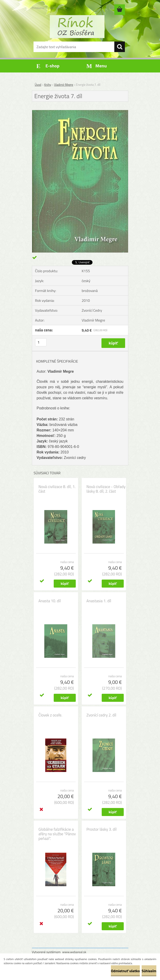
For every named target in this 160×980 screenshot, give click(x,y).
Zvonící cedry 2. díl (101, 715)
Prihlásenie (38, 8)
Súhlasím (149, 971)
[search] (120, 47)
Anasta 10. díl (50, 601)
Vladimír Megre (64, 85)
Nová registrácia (58, 8)
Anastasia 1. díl (99, 601)
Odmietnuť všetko (125, 971)
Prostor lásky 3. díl (102, 829)
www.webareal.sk (74, 952)
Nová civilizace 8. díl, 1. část (57, 489)
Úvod (38, 85)
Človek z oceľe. (51, 715)
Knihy (48, 85)
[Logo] (77, 27)
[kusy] (41, 342)
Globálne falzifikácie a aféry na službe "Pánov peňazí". (57, 834)
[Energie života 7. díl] (80, 112)
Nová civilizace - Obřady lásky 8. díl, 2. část (106, 489)
